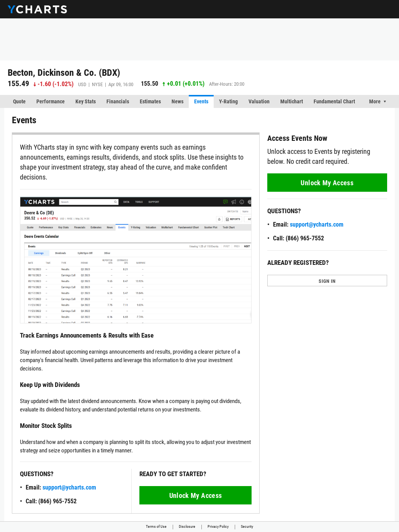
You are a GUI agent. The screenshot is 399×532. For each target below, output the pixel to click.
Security (247, 526)
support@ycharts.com (69, 487)
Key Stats (86, 101)
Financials (118, 101)
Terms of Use (156, 526)
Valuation (259, 101)
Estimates (150, 101)
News (177, 101)
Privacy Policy (218, 526)
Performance (51, 101)
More (375, 101)
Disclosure (187, 526)
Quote (19, 101)
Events (201, 101)
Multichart (292, 101)
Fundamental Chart (334, 101)
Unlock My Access (196, 495)
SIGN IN (327, 281)
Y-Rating (228, 101)
